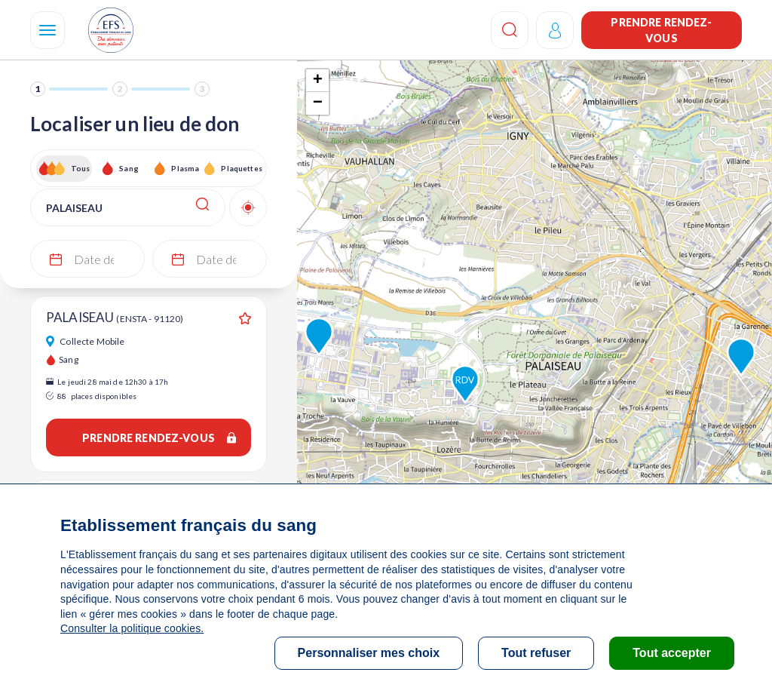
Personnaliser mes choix (369, 653)
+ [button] (318, 81)
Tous (81, 168)
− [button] (318, 103)
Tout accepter (672, 653)
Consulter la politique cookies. (132, 628)
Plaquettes (241, 168)
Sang (129, 168)
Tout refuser (536, 653)
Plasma (185, 168)
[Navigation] (47, 30)
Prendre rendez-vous (661, 30)
